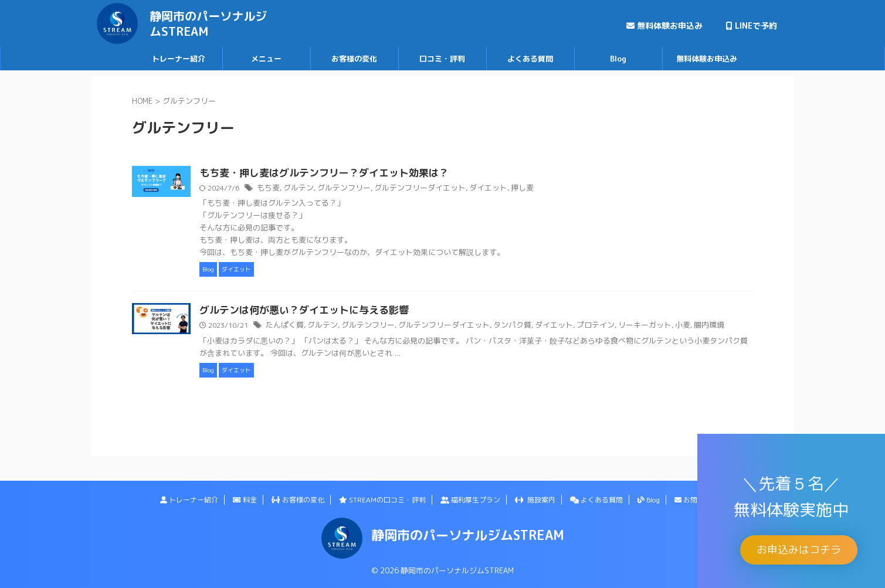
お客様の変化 (354, 59)
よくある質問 (530, 59)
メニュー (266, 59)
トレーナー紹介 (179, 59)
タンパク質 (553, 326)
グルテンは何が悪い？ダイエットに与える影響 (357, 311)
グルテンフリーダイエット (467, 188)
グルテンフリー (396, 188)
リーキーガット (676, 326)
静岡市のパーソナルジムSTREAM (208, 23)
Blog (618, 59)
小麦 (711, 326)
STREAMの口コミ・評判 (382, 500)
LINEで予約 (752, 26)
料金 (245, 500)
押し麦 (562, 188)
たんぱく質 (342, 326)
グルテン (354, 188)
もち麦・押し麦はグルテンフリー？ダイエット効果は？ (375, 174)
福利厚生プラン (470, 500)
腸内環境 (736, 326)
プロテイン (630, 326)
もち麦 (326, 188)
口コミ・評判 (442, 59)
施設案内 (535, 500)
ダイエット (530, 188)
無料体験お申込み (664, 26)
